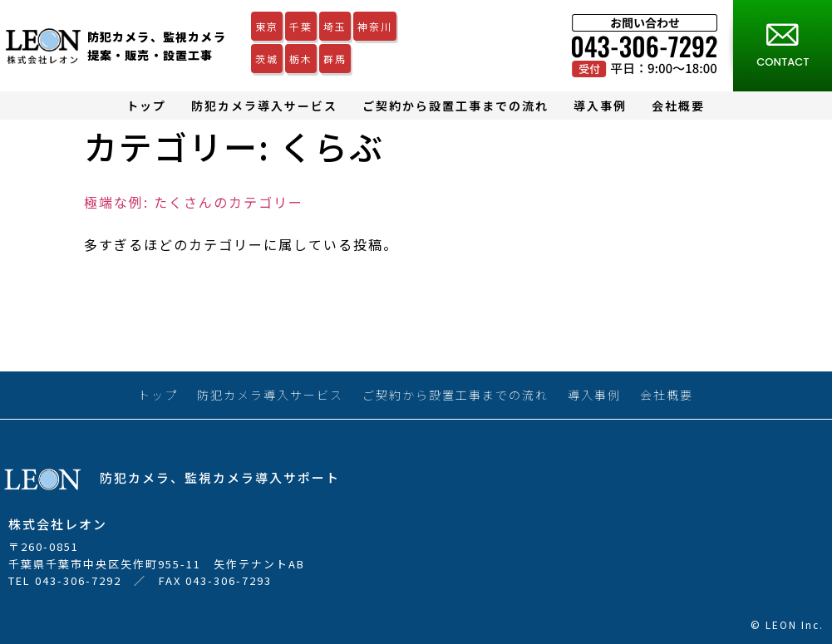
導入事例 (600, 106)
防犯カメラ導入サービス (264, 106)
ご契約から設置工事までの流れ (455, 106)
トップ (146, 106)
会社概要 (678, 106)
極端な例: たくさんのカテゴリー (194, 202)
